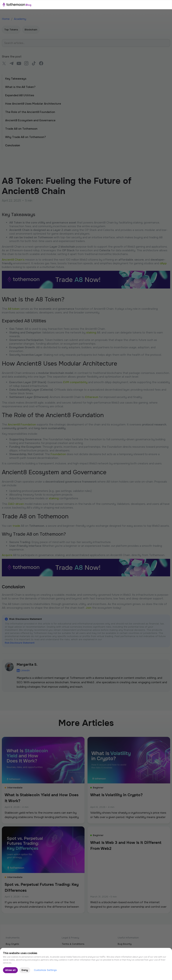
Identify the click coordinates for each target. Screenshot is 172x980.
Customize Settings (45, 970)
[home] (17, 5)
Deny (25, 970)
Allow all (10, 970)
